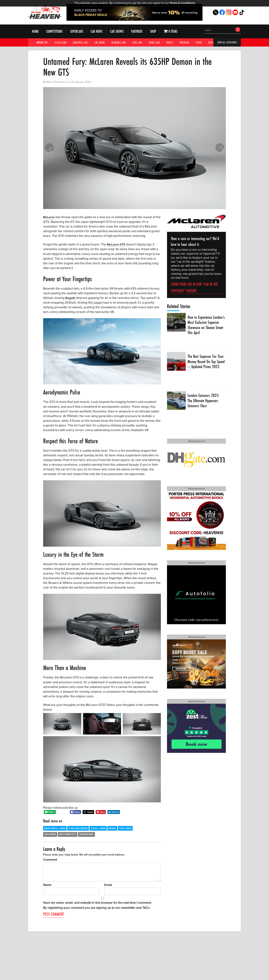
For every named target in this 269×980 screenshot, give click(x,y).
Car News (97, 32)
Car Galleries (78, 828)
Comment (50, 860)
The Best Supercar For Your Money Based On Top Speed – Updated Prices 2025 (206, 364)
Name (47, 885)
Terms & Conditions (182, 3)
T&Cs (146, 908)
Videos (174, 42)
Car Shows (117, 32)
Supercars (77, 32)
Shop (153, 32)
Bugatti (71, 298)
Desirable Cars (121, 42)
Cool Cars (141, 42)
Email (108, 885)
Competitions (54, 32)
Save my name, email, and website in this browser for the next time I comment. (98, 903)
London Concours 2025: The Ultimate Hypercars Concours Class (204, 401)
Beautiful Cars (82, 42)
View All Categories (227, 42)
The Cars (125, 828)
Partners (137, 32)
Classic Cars (61, 42)
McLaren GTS (116, 244)
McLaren (49, 217)
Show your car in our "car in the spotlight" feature (194, 287)
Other (204, 42)
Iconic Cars (158, 42)
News (112, 828)
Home (35, 32)
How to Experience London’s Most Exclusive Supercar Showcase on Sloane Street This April (204, 325)
